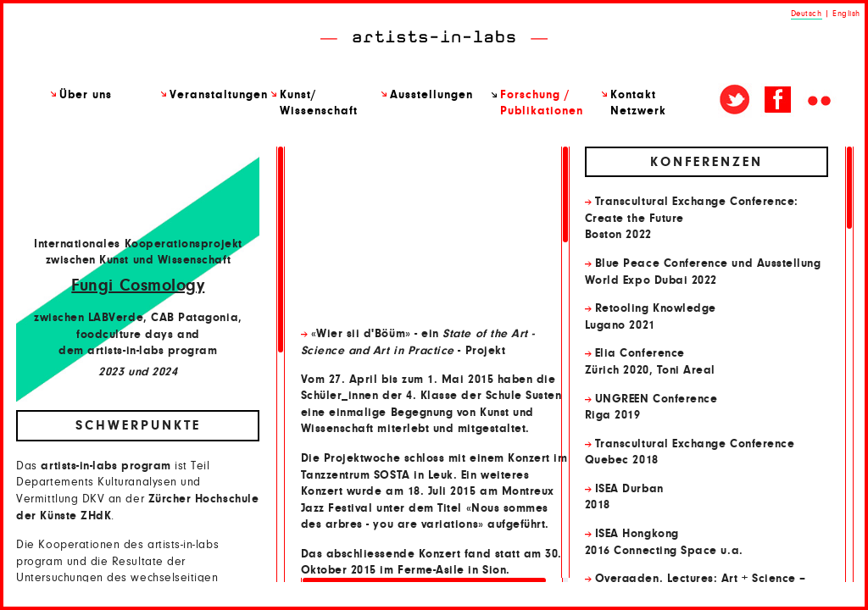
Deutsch (807, 14)
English (846, 14)
